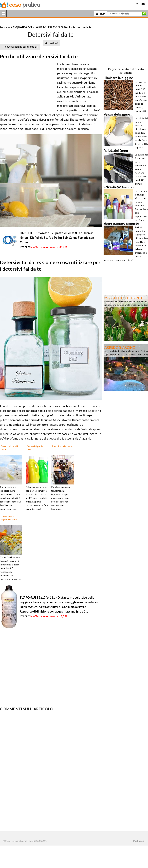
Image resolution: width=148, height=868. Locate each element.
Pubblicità (139, 841)
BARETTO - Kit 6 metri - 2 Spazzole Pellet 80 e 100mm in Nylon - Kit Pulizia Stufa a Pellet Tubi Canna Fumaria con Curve (57, 238)
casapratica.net (22, 27)
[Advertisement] (39, 23)
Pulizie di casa (57, 27)
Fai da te (40, 27)
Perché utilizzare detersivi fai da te (39, 56)
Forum (101, 14)
